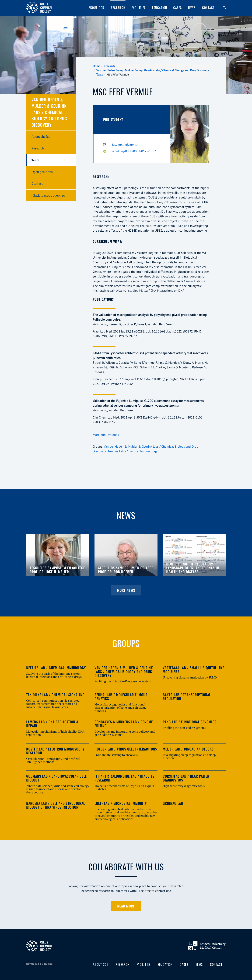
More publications (106, 435)
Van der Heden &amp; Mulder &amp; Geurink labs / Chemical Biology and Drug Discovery (153, 70)
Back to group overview (48, 195)
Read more (126, 906)
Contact (208, 8)
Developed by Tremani (40, 964)
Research (118, 8)
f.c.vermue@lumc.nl (126, 145)
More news (126, 590)
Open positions (42, 172)
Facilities (139, 8)
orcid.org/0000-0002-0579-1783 (134, 151)
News (192, 8)
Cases (178, 8)
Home (97, 66)
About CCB (96, 8)
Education (160, 8)
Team (100, 74)
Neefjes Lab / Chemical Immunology (133, 451)
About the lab (41, 136)
